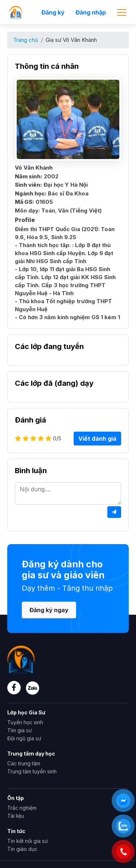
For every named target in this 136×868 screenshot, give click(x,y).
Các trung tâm (24, 763)
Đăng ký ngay (49, 610)
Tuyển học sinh (25, 722)
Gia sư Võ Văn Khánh (71, 40)
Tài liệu (16, 816)
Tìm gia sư (20, 730)
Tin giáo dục (22, 849)
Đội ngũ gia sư (24, 738)
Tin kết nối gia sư (28, 841)
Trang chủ (26, 40)
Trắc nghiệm (22, 808)
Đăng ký (53, 12)
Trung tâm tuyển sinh (32, 771)
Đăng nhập (91, 12)
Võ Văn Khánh (34, 168)
